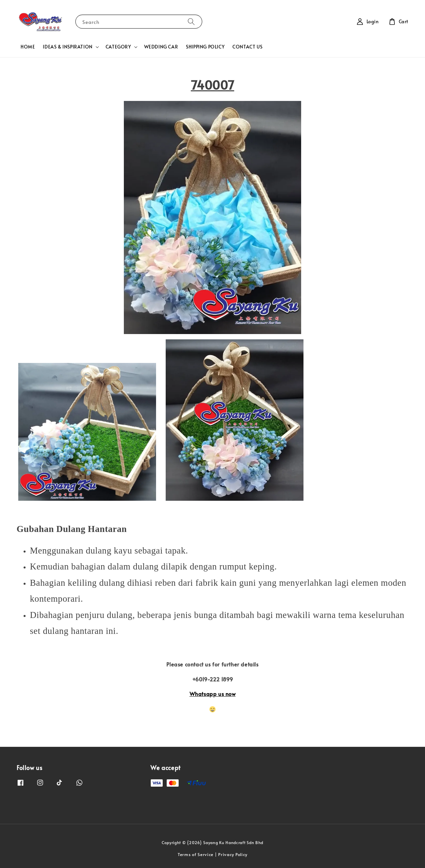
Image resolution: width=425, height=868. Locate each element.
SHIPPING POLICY (205, 47)
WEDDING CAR (161, 47)
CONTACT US (247, 47)
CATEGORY (118, 47)
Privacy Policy (233, 854)
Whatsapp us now (213, 694)
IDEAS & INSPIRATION (68, 47)
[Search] (191, 21)
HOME (28, 47)
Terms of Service (196, 854)
